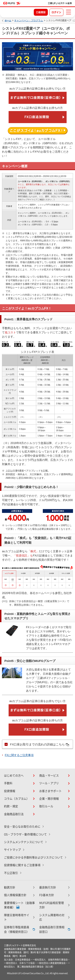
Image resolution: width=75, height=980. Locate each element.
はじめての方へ (14, 776)
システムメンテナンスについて (24, 842)
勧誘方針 (10, 887)
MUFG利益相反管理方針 (51, 905)
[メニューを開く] (68, 12)
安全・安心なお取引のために (22, 827)
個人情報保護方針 (15, 895)
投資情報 (10, 791)
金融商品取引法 (14, 814)
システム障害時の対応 (52, 917)
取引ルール (46, 806)
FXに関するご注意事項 (19, 755)
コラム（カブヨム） (17, 799)
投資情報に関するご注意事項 (22, 865)
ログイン (56, 12)
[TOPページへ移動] (60, 3)
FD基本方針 (47, 895)
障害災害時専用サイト (17, 917)
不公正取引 (11, 873)
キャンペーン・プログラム (29, 20)
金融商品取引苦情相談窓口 (52, 929)
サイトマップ (12, 850)
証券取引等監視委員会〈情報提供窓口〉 (17, 929)
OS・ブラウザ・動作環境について (25, 834)
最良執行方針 (48, 887)
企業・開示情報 (49, 799)
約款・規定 (11, 806)
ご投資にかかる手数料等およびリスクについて (33, 857)
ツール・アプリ (49, 783)
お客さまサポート (50, 791)
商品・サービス (49, 776)
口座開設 (41, 12)
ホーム (8, 21)
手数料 (8, 783)
